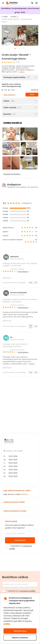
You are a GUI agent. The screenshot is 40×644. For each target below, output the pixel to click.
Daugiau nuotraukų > (12, 174)
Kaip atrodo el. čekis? (18, 492)
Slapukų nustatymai (20, 638)
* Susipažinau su (21, 547)
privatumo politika (28, 591)
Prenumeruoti (20, 540)
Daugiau (22, 72)
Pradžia (13, 17)
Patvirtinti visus (20, 631)
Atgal (6, 17)
